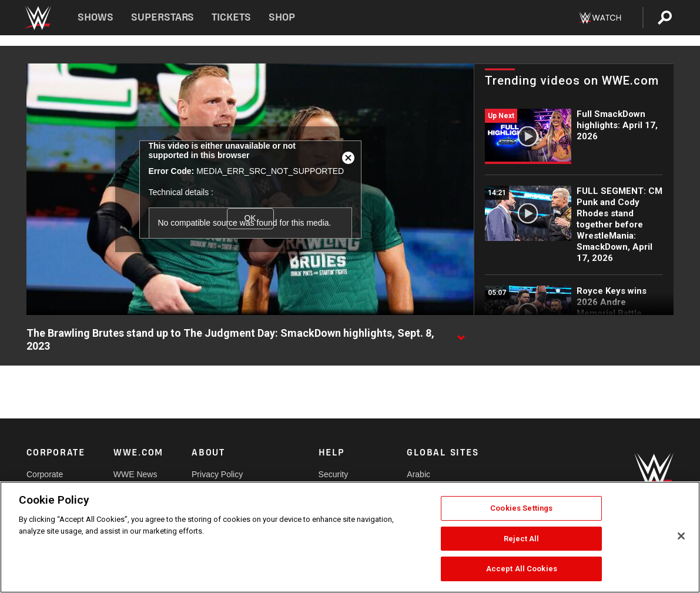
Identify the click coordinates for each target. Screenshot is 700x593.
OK (250, 218)
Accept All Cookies (522, 569)
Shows (96, 17)
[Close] (681, 536)
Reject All (521, 539)
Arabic (418, 474)
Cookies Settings (521, 508)
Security (334, 474)
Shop (282, 17)
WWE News (135, 474)
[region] (350, 537)
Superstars (163, 17)
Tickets (231, 17)
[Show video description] (461, 334)
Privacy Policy (217, 474)
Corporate (45, 474)
